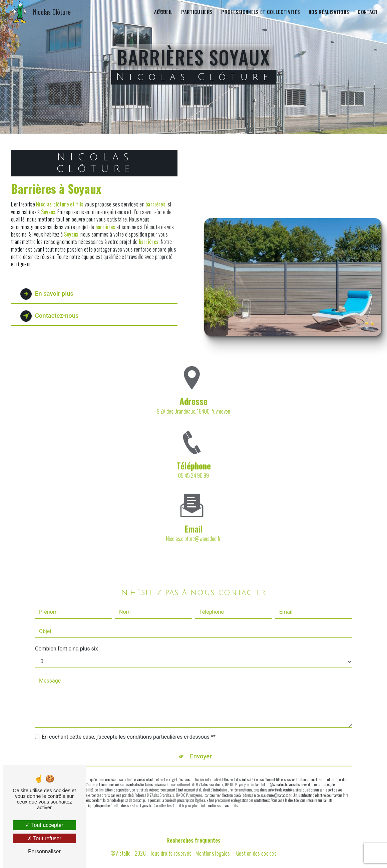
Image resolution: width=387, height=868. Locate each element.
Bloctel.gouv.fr (141, 786)
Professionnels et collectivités (260, 12)
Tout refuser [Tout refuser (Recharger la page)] (44, 838)
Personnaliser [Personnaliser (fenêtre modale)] (44, 851)
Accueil (163, 12)
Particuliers (197, 12)
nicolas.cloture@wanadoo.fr (193, 519)
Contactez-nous (51, 316)
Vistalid (123, 854)
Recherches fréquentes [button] (193, 840)
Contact (367, 12)
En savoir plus (48, 294)
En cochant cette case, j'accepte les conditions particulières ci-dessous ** (129, 717)
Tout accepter (44, 825)
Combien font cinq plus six (67, 629)
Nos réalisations (328, 12)
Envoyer (201, 737)
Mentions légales (213, 854)
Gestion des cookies (256, 854)
